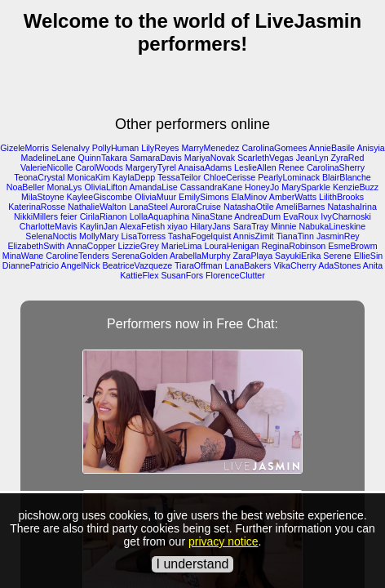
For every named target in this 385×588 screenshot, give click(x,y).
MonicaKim (89, 177)
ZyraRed (348, 158)
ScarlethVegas (266, 158)
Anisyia (370, 148)
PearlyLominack (289, 177)
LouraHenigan (232, 246)
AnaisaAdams (205, 167)
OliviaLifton (106, 187)
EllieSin (369, 256)
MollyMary (99, 236)
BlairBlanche (347, 177)
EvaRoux (301, 216)
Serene (337, 256)
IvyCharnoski (346, 216)
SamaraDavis (156, 158)
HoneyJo (262, 187)
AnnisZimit (254, 236)
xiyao (177, 226)
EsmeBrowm (352, 246)
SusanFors (183, 275)
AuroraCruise (195, 207)
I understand (193, 564)
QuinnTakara (102, 158)
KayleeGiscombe (100, 197)
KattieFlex (139, 275)
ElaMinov (250, 197)
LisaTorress (144, 236)
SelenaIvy (71, 148)
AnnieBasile (332, 148)
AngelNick (81, 265)
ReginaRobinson (293, 246)
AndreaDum (257, 216)
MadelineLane (49, 158)
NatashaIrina (352, 207)
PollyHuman (115, 148)
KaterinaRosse (37, 207)
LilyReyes (160, 148)
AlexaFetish (142, 226)
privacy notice (223, 541)
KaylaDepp (134, 177)
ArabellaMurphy (200, 256)
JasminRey (338, 236)
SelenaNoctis (51, 236)
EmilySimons (204, 197)
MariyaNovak (210, 158)
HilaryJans (210, 226)
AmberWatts (293, 197)
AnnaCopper (91, 246)
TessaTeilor (179, 177)
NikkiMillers (36, 216)
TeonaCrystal (39, 177)
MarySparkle (306, 187)
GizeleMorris (24, 148)
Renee (292, 167)
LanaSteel (148, 207)
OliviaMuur (155, 197)
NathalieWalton (97, 207)
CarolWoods (99, 167)
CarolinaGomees (274, 148)
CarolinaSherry (336, 167)
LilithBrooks (341, 197)
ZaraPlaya (253, 256)
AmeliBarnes (300, 207)
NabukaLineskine (332, 226)
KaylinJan (99, 226)
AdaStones (339, 265)
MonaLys (65, 187)
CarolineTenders (77, 256)
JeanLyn (312, 158)
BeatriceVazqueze (138, 265)
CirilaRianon (104, 216)
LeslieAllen (255, 167)
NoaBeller (26, 187)
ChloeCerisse (229, 177)
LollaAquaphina (159, 216)
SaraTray (251, 226)
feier (69, 216)
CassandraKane (211, 187)
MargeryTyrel (151, 167)
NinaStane (212, 216)
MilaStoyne (43, 197)
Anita (373, 265)
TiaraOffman (199, 265)
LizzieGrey (138, 246)
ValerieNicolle (46, 167)
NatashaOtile (249, 207)
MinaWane (23, 256)
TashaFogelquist (200, 236)
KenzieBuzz (356, 187)
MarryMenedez (210, 148)
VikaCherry (295, 265)
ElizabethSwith (36, 246)
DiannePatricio (31, 265)
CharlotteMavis (49, 226)
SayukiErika (298, 256)
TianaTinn (295, 236)
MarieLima (182, 246)
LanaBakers (248, 265)
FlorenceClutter (235, 275)
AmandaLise (153, 187)
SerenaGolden (140, 256)
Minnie (283, 226)
